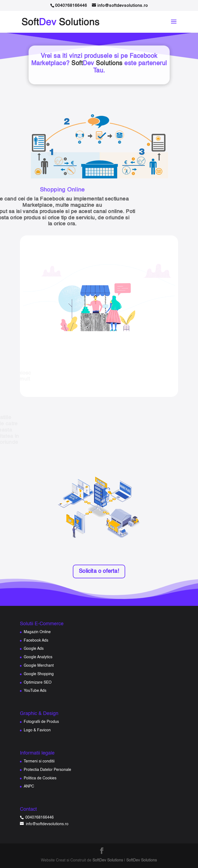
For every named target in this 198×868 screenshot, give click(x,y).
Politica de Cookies (40, 778)
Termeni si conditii (39, 761)
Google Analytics (38, 657)
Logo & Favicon (37, 730)
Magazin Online (37, 632)
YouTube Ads (35, 691)
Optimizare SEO (38, 683)
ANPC (29, 786)
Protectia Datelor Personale (47, 770)
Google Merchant (39, 666)
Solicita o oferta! (99, 571)
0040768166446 (39, 818)
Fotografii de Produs (41, 722)
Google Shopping (39, 674)
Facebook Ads (36, 640)
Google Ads (34, 649)
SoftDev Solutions (108, 860)
